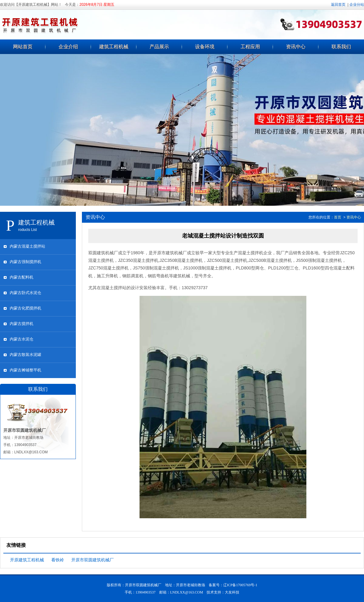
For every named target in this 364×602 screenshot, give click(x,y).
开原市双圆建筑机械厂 (93, 560)
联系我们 (341, 47)
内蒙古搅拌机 (22, 324)
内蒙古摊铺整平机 (25, 370)
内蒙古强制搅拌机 (25, 262)
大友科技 (232, 592)
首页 (338, 217)
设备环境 (205, 47)
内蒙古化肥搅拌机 (25, 308)
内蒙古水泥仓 (22, 339)
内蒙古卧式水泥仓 (25, 293)
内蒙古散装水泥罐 (25, 355)
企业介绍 (68, 47)
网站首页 (23, 47)
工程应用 (250, 47)
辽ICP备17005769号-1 (240, 585)
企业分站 (357, 5)
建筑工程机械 (114, 47)
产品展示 (159, 47)
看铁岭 (58, 560)
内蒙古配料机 (22, 277)
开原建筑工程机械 (27, 560)
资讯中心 (296, 47)
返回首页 (338, 5)
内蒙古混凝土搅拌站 (27, 246)
